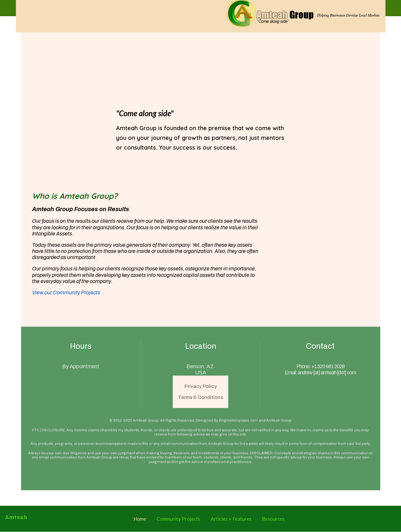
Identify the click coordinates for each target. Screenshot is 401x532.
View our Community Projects (66, 293)
